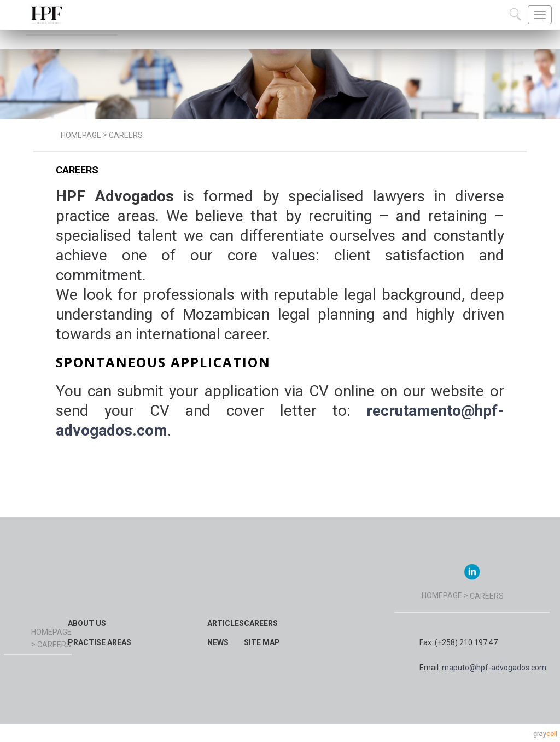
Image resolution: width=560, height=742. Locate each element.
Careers (261, 623)
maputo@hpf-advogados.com (494, 668)
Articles (226, 623)
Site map (262, 642)
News (218, 642)
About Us (87, 623)
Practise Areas (100, 642)
